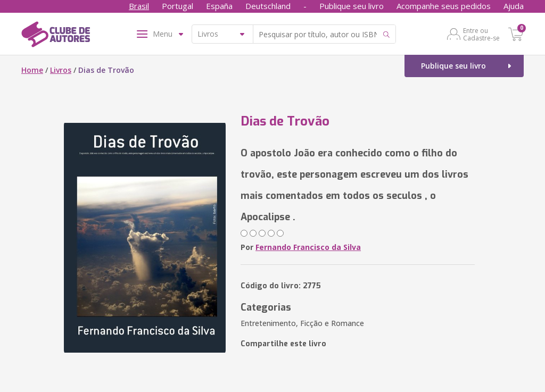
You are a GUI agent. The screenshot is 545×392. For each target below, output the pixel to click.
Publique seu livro (352, 6)
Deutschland (268, 6)
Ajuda (514, 6)
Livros (61, 70)
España (219, 6)
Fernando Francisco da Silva (308, 247)
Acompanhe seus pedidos (444, 6)
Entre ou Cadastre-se (481, 34)
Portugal (177, 6)
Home (32, 70)
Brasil (139, 6)
